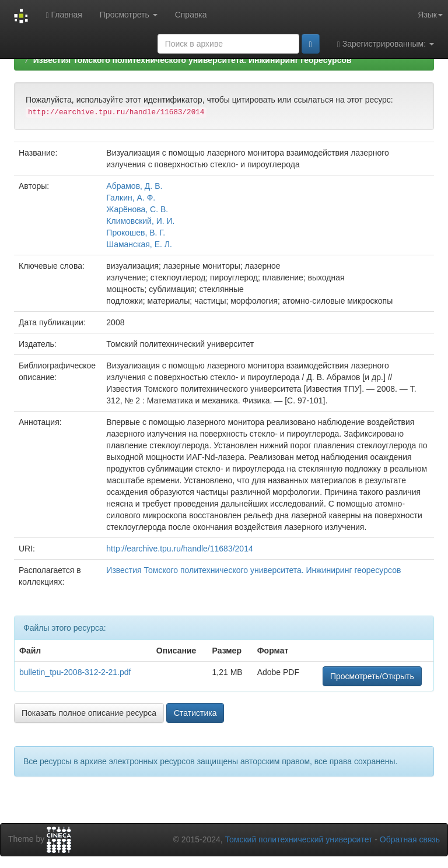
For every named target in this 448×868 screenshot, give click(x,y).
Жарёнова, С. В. (137, 209)
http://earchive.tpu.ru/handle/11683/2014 (179, 549)
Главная (64, 15)
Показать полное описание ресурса (89, 713)
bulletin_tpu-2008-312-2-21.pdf (75, 672)
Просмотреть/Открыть (372, 676)
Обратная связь (410, 839)
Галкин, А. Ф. (131, 198)
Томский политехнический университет (299, 839)
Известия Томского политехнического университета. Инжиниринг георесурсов (192, 60)
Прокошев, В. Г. (136, 233)
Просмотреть (129, 15)
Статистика (195, 713)
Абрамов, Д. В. (134, 186)
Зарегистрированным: (386, 44)
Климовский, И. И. (140, 221)
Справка (191, 15)
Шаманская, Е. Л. (139, 244)
